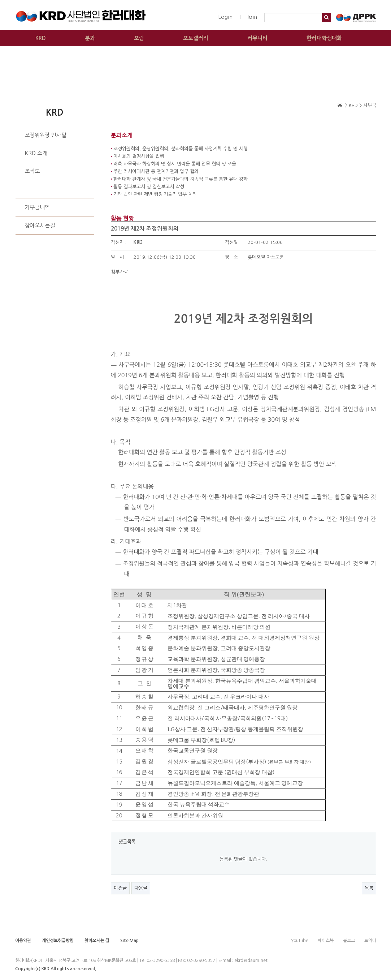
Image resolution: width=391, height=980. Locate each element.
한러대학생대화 (324, 38)
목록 (369, 888)
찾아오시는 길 (97, 941)
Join (252, 17)
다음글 (141, 888)
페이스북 (326, 941)
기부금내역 (37, 207)
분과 (90, 38)
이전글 (120, 888)
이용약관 (23, 941)
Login (225, 17)
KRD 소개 (36, 153)
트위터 (370, 941)
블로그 (349, 941)
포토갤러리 (196, 38)
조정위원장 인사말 (45, 135)
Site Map (129, 941)
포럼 (139, 38)
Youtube (299, 941)
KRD (41, 38)
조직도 (32, 171)
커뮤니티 (257, 38)
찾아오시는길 (40, 225)
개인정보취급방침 (58, 941)
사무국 (32, 189)
